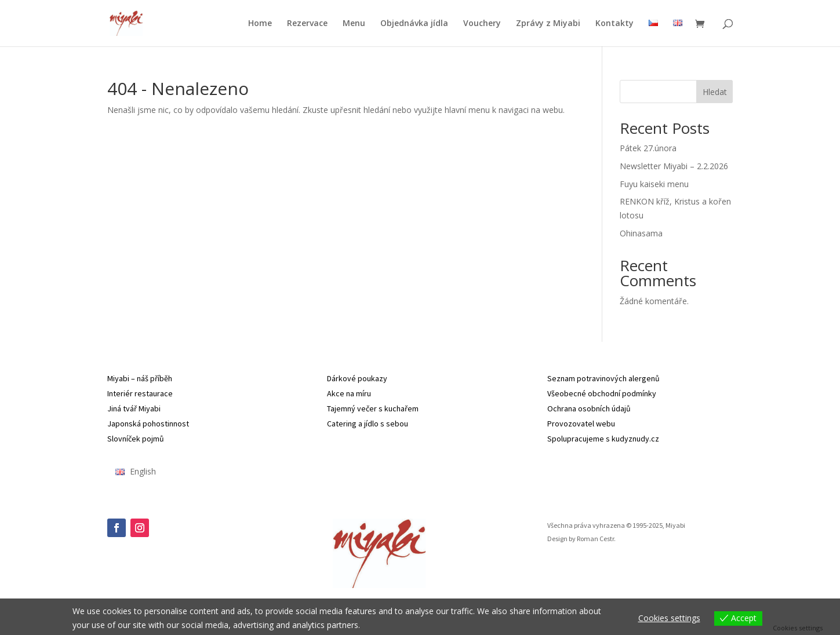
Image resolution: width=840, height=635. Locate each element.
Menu (354, 24)
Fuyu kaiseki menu (654, 184)
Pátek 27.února (648, 148)
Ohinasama (641, 233)
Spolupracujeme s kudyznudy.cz (603, 439)
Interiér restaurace (140, 393)
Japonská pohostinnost (148, 424)
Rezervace (307, 24)
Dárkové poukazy (357, 378)
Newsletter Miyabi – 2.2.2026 (674, 166)
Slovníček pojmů (136, 439)
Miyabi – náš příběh (140, 378)
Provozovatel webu (581, 424)
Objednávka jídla (414, 24)
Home (260, 24)
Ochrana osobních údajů (589, 408)
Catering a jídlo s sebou (368, 424)
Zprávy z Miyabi (548, 24)
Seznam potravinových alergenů (603, 378)
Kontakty (614, 24)
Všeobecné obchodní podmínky (602, 393)
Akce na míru (349, 393)
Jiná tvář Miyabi (134, 408)
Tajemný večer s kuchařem (373, 408)
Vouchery (482, 24)
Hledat (715, 92)
